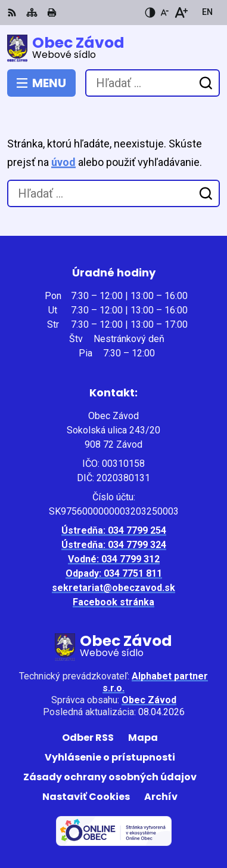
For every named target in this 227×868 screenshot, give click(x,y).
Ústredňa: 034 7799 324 (114, 545)
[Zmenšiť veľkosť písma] (164, 13)
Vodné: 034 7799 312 (114, 559)
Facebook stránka (113, 602)
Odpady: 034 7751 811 (114, 573)
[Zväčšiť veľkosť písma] (181, 13)
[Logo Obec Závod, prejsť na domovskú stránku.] (113, 48)
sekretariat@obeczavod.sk (113, 588)
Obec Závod (149, 700)
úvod (63, 162)
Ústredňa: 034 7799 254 (114, 530)
